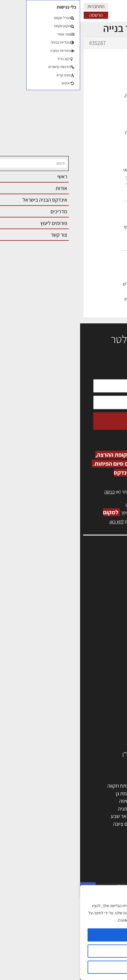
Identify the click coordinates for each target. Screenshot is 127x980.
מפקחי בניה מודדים (98, 693)
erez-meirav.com (68, 314)
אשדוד (111, 809)
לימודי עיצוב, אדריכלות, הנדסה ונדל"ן (80, 754)
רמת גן (43, 793)
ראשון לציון (107, 793)
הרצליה (76, 801)
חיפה (44, 801)
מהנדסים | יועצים (101, 685)
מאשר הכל (63, 935)
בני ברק (76, 816)
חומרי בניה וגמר (102, 716)
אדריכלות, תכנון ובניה (99, 568)
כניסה (29, 492)
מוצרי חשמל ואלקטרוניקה (92, 731)
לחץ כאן (87, 504)
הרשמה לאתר (107, 601)
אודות (115, 620)
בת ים (112, 824)
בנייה (112, 871)
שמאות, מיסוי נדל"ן (101, 575)
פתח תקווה (38, 786)
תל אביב (109, 786)
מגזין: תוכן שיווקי (104, 633)
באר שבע (40, 816)
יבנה (79, 832)
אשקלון (76, 824)
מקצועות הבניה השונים (95, 708)
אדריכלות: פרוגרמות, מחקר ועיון (86, 863)
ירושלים (76, 786)
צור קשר (112, 614)
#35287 (17, 43)
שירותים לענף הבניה (97, 739)
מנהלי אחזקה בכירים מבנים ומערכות (84, 588)
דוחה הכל (64, 967)
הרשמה (16, 15)
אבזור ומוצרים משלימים (94, 747)
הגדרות (63, 951)
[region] (63, 933)
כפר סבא (74, 809)
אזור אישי (111, 594)
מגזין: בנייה (109, 626)
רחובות (76, 793)
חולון (113, 801)
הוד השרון (108, 816)
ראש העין (108, 832)
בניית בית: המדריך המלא (93, 878)
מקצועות (109, 678)
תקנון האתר (109, 639)
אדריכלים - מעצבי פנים (94, 670)
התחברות (16, 6)
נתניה (43, 809)
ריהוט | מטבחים (102, 724)
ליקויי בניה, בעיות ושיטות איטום (90, 581)
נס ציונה (41, 824)
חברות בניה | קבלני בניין (94, 701)
